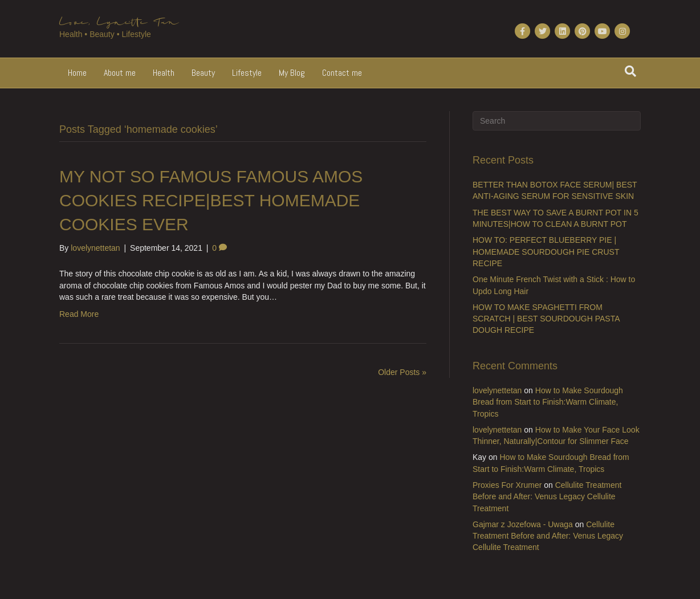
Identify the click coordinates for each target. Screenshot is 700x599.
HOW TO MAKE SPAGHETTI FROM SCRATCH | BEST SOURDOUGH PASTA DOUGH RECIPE (546, 319)
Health (164, 73)
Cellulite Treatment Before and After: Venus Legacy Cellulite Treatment (547, 497)
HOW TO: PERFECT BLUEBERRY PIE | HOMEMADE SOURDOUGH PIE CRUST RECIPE (546, 252)
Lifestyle (247, 73)
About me (120, 73)
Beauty (203, 73)
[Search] (630, 71)
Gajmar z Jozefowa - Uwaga (523, 524)
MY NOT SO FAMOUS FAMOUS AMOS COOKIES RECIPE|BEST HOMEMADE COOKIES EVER (211, 200)
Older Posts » (402, 372)
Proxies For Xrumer (507, 485)
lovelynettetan (497, 390)
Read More (79, 314)
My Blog (292, 73)
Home (77, 73)
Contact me (342, 73)
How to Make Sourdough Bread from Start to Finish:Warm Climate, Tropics (548, 402)
